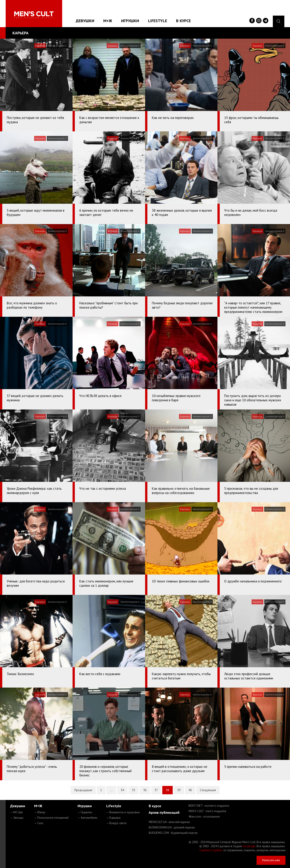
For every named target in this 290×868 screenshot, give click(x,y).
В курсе (183, 21)
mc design (249, 846)
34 (122, 790)
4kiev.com (204, 817)
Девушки (85, 21)
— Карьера (113, 818)
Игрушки (130, 21)
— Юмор (40, 812)
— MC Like (17, 812)
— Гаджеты (85, 812)
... (111, 790)
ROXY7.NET (209, 806)
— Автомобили (87, 818)
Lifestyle (158, 21)
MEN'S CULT (207, 811)
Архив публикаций (164, 812)
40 (190, 790)
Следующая (208, 790)
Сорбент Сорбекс (211, 850)
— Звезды (17, 818)
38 (167, 790)
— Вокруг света (116, 823)
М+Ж (108, 21)
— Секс (39, 823)
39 (179, 790)
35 (134, 790)
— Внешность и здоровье (123, 812)
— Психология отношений (51, 818)
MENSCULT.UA (169, 822)
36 (145, 790)
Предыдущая (83, 790)
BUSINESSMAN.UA (172, 827)
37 (156, 790)
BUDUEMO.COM (173, 833)
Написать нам (271, 860)
